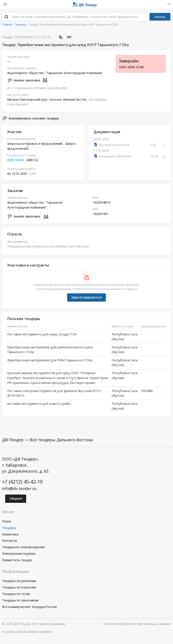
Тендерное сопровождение (23, 548)
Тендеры (9, 528)
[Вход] (168, 4)
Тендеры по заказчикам (20, 601)
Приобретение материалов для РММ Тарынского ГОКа (50, 361)
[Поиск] (6, 18)
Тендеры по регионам (19, 582)
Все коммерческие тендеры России (29, 607)
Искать (160, 17)
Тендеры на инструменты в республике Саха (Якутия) (48, 247)
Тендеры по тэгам (16, 595)
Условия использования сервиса (27, 632)
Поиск (7, 522)
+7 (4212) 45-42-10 (22, 483)
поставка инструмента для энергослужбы (39, 404)
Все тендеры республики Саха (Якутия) (37, 89)
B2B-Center (16, 161)
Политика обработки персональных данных (137, 625)
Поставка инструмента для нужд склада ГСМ (42, 335)
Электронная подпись (19, 554)
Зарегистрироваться (86, 298)
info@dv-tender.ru (19, 489)
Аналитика (10, 535)
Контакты (9, 541)
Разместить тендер (17, 561)
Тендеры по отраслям (19, 588)
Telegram (16, 499)
